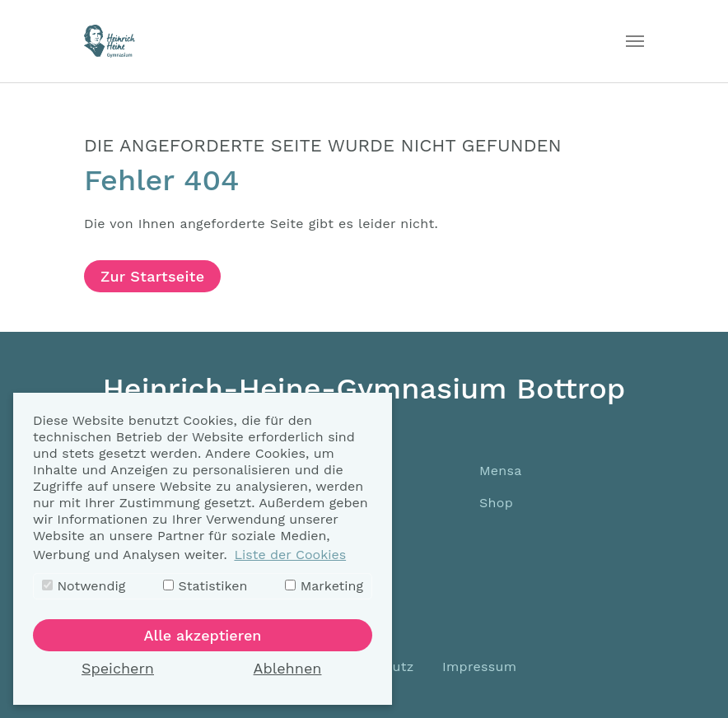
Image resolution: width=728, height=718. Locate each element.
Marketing (324, 586)
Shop (496, 503)
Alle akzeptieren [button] (203, 635)
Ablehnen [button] (288, 668)
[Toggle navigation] (635, 41)
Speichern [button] (118, 668)
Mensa (501, 471)
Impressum (479, 667)
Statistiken (205, 586)
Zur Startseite (152, 276)
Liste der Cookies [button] (290, 555)
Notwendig (84, 586)
